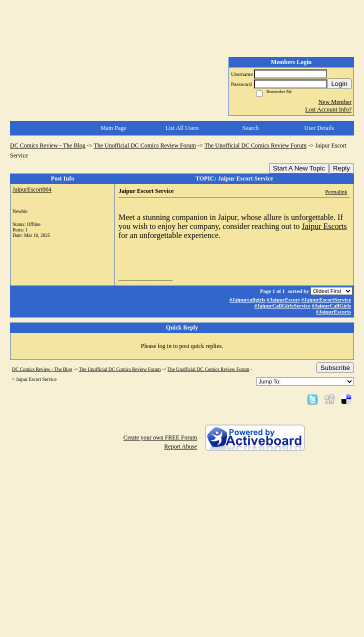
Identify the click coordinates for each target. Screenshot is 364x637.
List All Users (182, 128)
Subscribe (335, 368)
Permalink (336, 191)
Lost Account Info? (328, 109)
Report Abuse (180, 446)
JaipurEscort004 (32, 189)
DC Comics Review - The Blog (48, 145)
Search (251, 128)
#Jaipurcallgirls (247, 299)
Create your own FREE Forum (160, 437)
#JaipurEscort (283, 299)
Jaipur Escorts (324, 226)
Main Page (113, 128)
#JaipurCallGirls (331, 305)
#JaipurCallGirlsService (282, 305)
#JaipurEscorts (333, 311)
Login (339, 84)
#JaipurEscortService (326, 299)
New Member (335, 102)
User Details (319, 128)
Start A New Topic (299, 168)
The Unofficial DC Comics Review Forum (145, 145)
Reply (341, 168)
